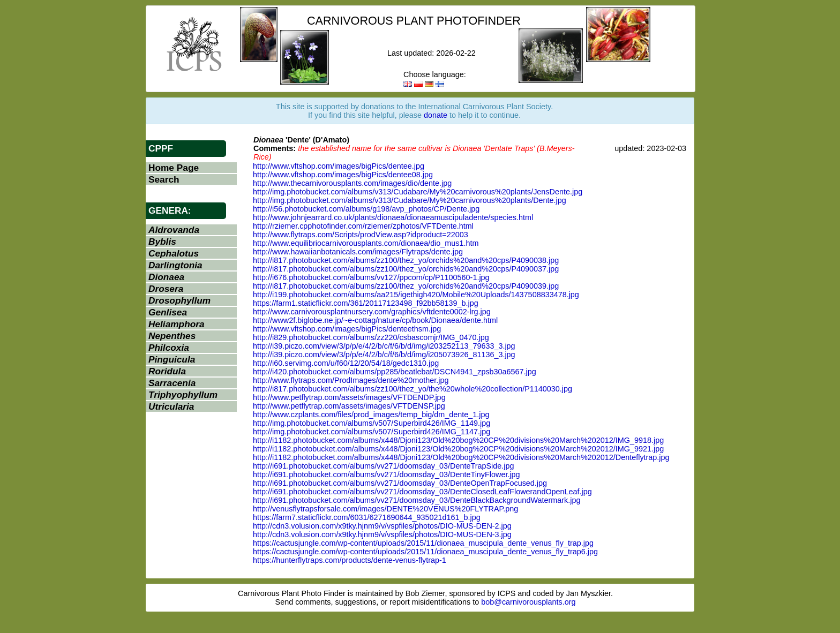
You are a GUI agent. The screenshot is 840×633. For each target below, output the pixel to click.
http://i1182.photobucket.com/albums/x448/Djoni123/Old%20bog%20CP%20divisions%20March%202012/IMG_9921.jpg (458, 449)
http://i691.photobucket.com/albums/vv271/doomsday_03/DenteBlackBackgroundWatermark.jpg (417, 500)
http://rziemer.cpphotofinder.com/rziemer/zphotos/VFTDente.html (363, 226)
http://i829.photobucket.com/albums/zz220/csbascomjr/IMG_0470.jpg (371, 337)
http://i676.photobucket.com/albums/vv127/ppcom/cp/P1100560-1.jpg (371, 277)
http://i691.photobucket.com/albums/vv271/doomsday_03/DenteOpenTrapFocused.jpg (400, 483)
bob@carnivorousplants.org (528, 602)
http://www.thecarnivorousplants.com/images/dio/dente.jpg (352, 183)
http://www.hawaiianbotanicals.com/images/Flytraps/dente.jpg (358, 252)
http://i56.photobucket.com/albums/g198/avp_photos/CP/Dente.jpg (366, 209)
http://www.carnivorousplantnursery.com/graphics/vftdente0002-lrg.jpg (372, 312)
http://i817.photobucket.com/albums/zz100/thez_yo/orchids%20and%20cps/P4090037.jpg (406, 269)
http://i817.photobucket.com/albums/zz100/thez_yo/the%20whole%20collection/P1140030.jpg (412, 389)
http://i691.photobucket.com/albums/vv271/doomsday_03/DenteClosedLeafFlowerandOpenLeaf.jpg (422, 492)
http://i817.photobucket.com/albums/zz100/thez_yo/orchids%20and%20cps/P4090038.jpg (406, 260)
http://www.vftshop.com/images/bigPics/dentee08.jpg (343, 175)
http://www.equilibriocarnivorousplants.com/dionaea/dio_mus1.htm (366, 243)
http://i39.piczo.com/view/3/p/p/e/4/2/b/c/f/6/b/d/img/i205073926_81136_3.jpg (384, 355)
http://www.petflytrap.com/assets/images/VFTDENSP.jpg (349, 406)
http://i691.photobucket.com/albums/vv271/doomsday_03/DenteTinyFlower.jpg (387, 474)
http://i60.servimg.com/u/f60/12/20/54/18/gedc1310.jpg (346, 363)
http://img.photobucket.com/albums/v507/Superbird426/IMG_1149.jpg (372, 423)
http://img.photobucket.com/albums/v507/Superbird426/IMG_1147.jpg (372, 432)
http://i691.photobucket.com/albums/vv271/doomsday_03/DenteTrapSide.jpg (383, 466)
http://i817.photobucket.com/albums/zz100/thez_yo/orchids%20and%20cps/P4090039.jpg (406, 286)
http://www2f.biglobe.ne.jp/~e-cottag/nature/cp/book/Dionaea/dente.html (375, 320)
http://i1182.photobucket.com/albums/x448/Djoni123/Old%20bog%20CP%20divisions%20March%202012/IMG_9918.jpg (458, 440)
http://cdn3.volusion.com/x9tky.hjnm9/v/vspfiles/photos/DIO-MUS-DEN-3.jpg (382, 534)
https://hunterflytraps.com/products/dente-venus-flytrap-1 (350, 560)
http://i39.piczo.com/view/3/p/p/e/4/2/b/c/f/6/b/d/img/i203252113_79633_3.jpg (384, 346)
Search (164, 179)
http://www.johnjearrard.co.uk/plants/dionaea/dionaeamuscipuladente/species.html (393, 217)
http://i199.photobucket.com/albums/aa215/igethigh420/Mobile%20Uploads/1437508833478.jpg (416, 295)
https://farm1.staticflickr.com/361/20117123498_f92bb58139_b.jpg (366, 303)
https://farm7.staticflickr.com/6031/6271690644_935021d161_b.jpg (367, 517)
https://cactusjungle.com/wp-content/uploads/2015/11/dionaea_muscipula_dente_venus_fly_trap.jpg (423, 543)
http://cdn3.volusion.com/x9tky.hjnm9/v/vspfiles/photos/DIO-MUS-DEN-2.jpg (382, 526)
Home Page (174, 168)
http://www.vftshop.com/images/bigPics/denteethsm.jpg (347, 329)
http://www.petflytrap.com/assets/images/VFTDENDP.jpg (349, 397)
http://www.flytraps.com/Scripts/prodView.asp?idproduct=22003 (361, 235)
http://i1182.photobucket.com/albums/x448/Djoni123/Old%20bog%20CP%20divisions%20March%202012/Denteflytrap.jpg (461, 457)
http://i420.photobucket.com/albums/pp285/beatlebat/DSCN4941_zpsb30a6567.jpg (395, 372)
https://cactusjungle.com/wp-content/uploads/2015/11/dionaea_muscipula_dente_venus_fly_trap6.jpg (425, 552)
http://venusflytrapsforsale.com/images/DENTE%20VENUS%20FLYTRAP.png (385, 509)
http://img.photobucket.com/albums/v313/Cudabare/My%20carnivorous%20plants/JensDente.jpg (418, 192)
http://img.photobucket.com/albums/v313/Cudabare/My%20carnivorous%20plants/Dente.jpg (410, 200)
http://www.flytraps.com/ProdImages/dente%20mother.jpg (351, 380)
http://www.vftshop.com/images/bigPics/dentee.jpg (339, 166)
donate (436, 115)
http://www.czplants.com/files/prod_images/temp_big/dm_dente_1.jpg (371, 415)
